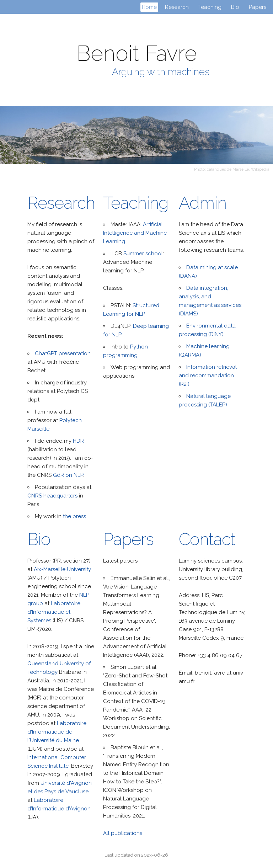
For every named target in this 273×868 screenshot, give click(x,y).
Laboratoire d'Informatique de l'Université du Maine (57, 732)
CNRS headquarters (52, 496)
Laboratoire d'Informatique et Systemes (54, 612)
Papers (258, 7)
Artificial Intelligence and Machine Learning (135, 233)
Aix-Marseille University (62, 569)
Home (149, 7)
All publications (123, 833)
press (79, 516)
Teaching (211, 7)
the (67, 516)
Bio (236, 7)
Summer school (143, 254)
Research (178, 7)
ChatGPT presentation (63, 353)
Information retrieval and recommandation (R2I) (208, 376)
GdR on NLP (68, 475)
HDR (78, 441)
